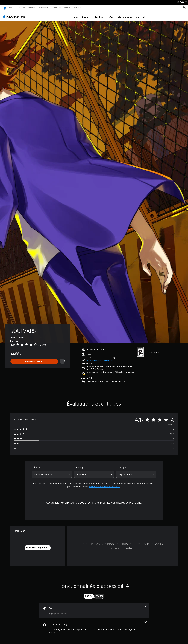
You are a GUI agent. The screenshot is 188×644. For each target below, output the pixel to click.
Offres (96, 15)
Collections (83, 15)
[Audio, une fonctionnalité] (94, 608)
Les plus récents (65, 15)
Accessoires (43, 7)
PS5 (17, 7)
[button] (99, 358)
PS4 (23, 7)
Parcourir (126, 15)
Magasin (67, 7)
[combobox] (52, 472)
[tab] (89, 594)
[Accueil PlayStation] (5, 7)
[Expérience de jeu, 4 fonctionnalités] (94, 625)
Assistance (78, 7)
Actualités (56, 7)
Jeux (10, 7)
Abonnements (110, 15)
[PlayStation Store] (15, 14)
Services (32, 7)
